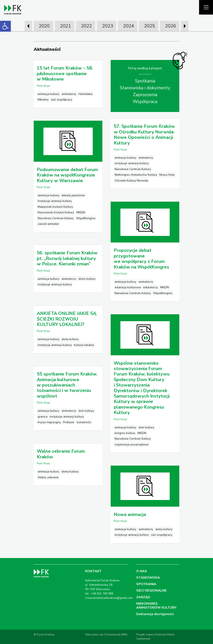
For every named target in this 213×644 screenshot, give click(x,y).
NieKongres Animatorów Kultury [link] (136, 175)
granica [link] (43, 417)
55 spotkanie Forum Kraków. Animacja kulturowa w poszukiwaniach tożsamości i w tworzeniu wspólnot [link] (67, 385)
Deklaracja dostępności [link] (155, 614)
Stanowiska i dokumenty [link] (145, 88)
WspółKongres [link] (86, 218)
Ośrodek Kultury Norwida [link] (131, 181)
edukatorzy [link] (150, 287)
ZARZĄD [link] (143, 597)
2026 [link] (171, 26)
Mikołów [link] (43, 100)
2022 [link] (87, 26)
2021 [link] (66, 26)
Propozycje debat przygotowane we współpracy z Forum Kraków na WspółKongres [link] (141, 259)
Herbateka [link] (85, 94)
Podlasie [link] (69, 422)
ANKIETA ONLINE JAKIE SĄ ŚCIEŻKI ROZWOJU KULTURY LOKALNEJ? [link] (67, 319)
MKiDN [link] (81, 212)
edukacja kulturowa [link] (128, 287)
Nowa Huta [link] (167, 175)
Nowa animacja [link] (130, 515)
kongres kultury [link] (125, 433)
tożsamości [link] (84, 422)
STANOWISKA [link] (148, 578)
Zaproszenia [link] (145, 95)
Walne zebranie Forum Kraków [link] (61, 454)
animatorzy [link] (69, 94)
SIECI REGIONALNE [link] (151, 591)
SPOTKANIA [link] (146, 584)
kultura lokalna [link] (84, 345)
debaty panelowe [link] (73, 195)
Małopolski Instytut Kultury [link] (55, 207)
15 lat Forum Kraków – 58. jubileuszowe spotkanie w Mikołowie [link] (65, 74)
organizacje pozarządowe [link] (132, 444)
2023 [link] (108, 26)
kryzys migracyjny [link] (49, 422)
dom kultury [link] (146, 427)
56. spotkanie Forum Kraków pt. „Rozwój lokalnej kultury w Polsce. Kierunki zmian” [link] (67, 258)
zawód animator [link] (48, 224)
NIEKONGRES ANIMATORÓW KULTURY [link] (156, 606)
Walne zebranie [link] (48, 477)
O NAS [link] (142, 571)
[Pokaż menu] (206, 7)
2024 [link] (129, 26)
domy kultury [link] (87, 279)
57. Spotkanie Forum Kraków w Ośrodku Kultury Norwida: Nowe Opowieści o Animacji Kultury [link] (144, 135)
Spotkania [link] (145, 81)
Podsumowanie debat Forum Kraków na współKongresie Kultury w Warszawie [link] (67, 175)
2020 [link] (44, 26)
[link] (5, 26)
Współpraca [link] (145, 102)
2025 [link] (150, 26)
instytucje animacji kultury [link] (132, 163)
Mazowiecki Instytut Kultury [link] (56, 212)
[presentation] (28, 26)
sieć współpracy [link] (62, 100)
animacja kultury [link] (48, 94)
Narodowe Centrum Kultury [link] (133, 169)
